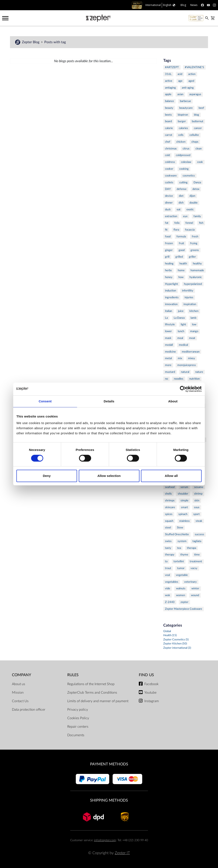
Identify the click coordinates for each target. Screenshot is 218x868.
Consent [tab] (45, 401)
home (181, 270)
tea (179, 548)
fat (167, 223)
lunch (181, 331)
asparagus (195, 94)
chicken (181, 142)
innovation (171, 304)
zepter (184, 602)
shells (168, 494)
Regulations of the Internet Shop (91, 684)
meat (192, 338)
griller (192, 257)
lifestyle (170, 324)
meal (180, 338)
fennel (189, 223)
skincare (170, 507)
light (183, 324)
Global (167, 631)
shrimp (198, 494)
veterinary (190, 582)
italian (169, 311)
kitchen (194, 311)
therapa (191, 548)
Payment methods (109, 764)
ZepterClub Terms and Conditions (92, 693)
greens (195, 250)
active (169, 81)
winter (195, 588)
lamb (193, 318)
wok (168, 595)
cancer (198, 128)
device (169, 196)
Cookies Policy (78, 718)
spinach (183, 514)
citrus (186, 149)
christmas (171, 149)
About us (19, 684)
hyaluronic (196, 277)
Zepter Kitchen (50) (175, 644)
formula (181, 237)
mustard (170, 372)
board (168, 121)
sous (197, 507)
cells (181, 135)
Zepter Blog (31, 42)
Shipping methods (109, 800)
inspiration (190, 304)
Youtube (150, 693)
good (182, 250)
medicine (170, 352)
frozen (169, 243)
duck (168, 209)
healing (169, 264)
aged (191, 81)
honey (169, 277)
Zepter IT (122, 853)
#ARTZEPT (172, 67)
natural (185, 372)
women (181, 595)
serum (184, 487)
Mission (18, 693)
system (182, 541)
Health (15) (170, 635)
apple (168, 94)
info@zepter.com (105, 840)
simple (184, 501)
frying (194, 243)
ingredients (172, 297)
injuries (189, 297)
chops (195, 142)
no (166, 379)
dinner (169, 203)
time (197, 555)
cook (200, 162)
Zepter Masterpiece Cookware (184, 609)
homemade (197, 270)
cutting (183, 182)
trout (168, 568)
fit (166, 230)
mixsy (191, 358)
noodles (179, 379)
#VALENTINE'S (194, 67)
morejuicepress (187, 365)
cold (167, 155)
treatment (196, 561)
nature (199, 372)
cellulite (194, 135)
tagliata (197, 541)
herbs (168, 270)
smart (184, 507)
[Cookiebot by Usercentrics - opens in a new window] (183, 389)
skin (197, 501)
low (194, 324)
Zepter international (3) (177, 648)
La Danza (179, 318)
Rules (73, 675)
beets (168, 115)
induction (171, 291)
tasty (168, 548)
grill (167, 257)
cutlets (169, 182)
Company (22, 675)
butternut (198, 121)
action (192, 74)
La (166, 318)
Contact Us (20, 701)
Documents (76, 735)
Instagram (152, 701)
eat (179, 209)
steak (199, 521)
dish (181, 203)
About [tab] (173, 401)
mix (180, 358)
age (180, 81)
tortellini (179, 561)
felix (177, 223)
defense (182, 189)
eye (185, 216)
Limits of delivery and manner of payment (98, 701)
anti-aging (188, 88)
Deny (47, 476)
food (168, 237)
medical (183, 345)
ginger (169, 250)
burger (182, 121)
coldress (170, 162)
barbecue (185, 101)
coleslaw (186, 162)
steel (168, 528)
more (168, 365)
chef (168, 142)
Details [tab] (109, 401)
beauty (169, 108)
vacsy (194, 568)
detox (196, 189)
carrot (169, 135)
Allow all (171, 476)
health (183, 264)
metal (168, 358)
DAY (168, 189)
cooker (169, 169)
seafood (170, 487)
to (166, 561)
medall (169, 345)
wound (195, 595)
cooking (184, 169)
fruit (181, 243)
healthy (197, 264)
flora (176, 230)
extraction (171, 216)
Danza (197, 182)
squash (169, 521)
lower (168, 331)
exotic (190, 209)
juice (181, 311)
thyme (184, 555)
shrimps (170, 501)
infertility (188, 291)
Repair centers (78, 727)
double (194, 203)
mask (168, 338)
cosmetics (189, 176)
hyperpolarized (193, 284)
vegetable (182, 575)
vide (168, 588)
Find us (146, 675)
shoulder (183, 494)
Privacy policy (78, 710)
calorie (169, 128)
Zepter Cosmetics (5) (176, 640)
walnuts (181, 588)
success (199, 534)
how (181, 277)
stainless (184, 521)
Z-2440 (170, 602)
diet (181, 196)
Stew (180, 528)
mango (194, 331)
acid (180, 74)
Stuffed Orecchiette (177, 534)
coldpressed (183, 155)
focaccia (190, 230)
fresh (195, 237)
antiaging (170, 88)
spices (169, 514)
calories (183, 128)
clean (199, 149)
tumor (181, 568)
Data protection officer (29, 710)
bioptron (183, 115)
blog (196, 115)
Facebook (151, 684)
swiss (168, 541)
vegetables (172, 582)
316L (168, 74)
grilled (179, 257)
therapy (170, 555)
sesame (199, 487)
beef (201, 108)
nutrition (194, 379)
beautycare (186, 108)
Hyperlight (171, 284)
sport (196, 514)
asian (180, 94)
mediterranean (191, 352)
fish (201, 223)
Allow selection (109, 476)
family (197, 216)
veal (167, 575)
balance (169, 101)
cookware (171, 176)
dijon (192, 196)
